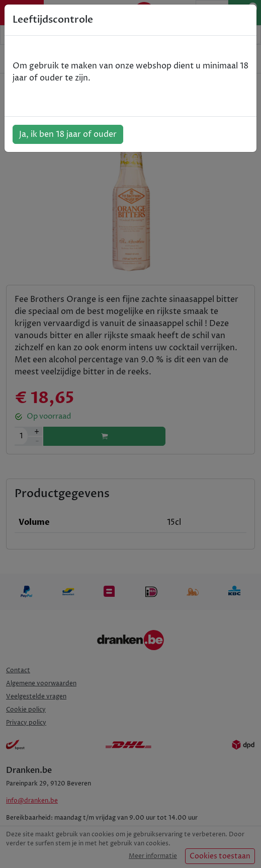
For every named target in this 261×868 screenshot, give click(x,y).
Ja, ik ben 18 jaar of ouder (68, 134)
